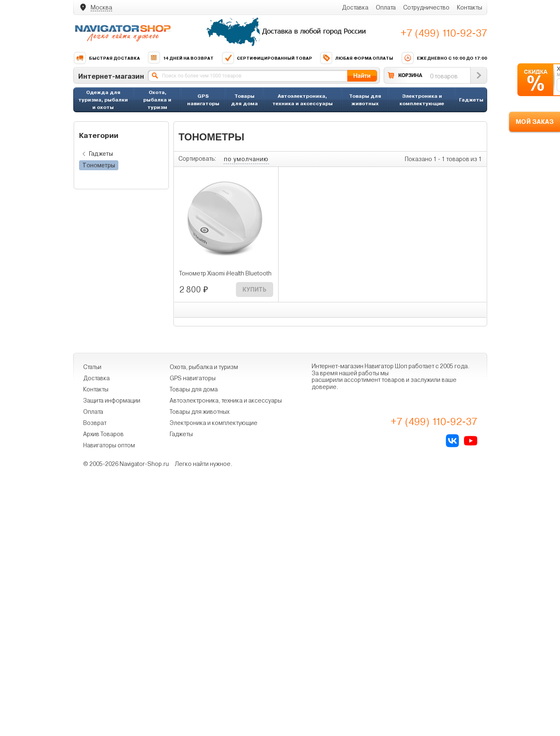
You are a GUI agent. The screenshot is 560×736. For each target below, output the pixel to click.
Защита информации (112, 401)
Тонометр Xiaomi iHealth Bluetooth (225, 274)
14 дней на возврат (180, 58)
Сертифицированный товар (267, 58)
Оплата (386, 7)
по (246, 159)
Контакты (470, 7)
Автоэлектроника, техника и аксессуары (303, 100)
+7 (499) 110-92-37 (444, 33)
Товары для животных (365, 100)
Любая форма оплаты (356, 58)
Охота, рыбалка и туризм (157, 100)
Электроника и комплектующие (422, 100)
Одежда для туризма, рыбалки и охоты (103, 100)
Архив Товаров (103, 434)
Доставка (355, 7)
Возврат (95, 423)
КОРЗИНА (411, 75)
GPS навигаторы (203, 100)
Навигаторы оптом (109, 445)
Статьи (92, 367)
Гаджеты (471, 100)
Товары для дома (244, 100)
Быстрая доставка (107, 58)
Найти (362, 76)
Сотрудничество (426, 7)
